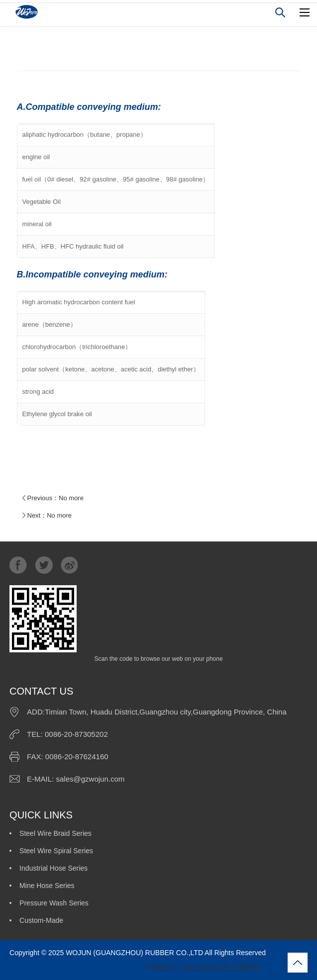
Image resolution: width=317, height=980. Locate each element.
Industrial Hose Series (53, 868)
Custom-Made (41, 920)
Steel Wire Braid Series (55, 833)
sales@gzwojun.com (90, 779)
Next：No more (46, 516)
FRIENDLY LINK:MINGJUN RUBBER (135, 968)
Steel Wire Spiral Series (56, 851)
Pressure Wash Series (54, 903)
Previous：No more (52, 498)
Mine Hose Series (47, 886)
